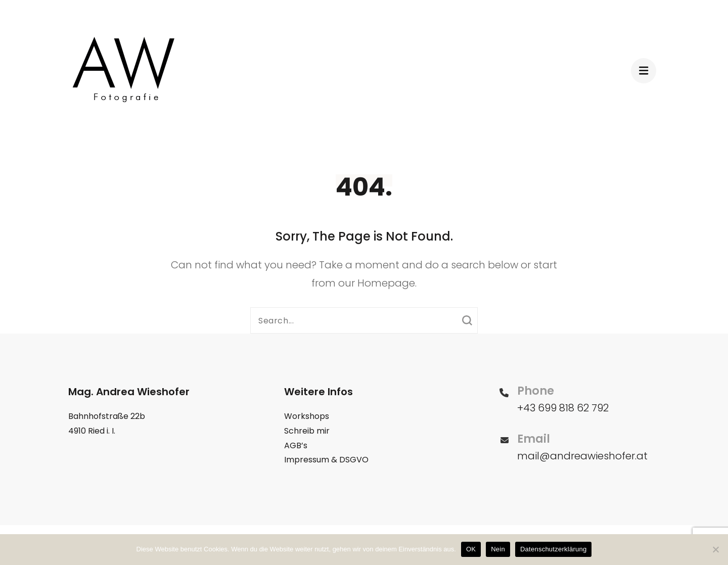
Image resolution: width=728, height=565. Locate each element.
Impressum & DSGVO (326, 460)
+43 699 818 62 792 (563, 408)
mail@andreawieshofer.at (582, 456)
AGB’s (296, 445)
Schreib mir (307, 431)
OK (471, 549)
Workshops (307, 416)
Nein (498, 549)
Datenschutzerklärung (553, 549)
